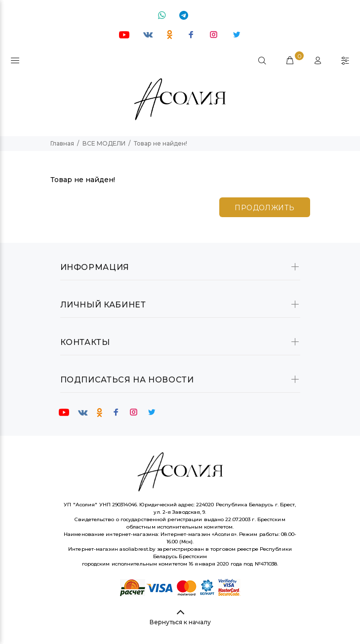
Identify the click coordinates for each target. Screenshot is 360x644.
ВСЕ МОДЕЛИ (104, 143)
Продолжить (264, 208)
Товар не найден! (160, 143)
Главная (62, 143)
